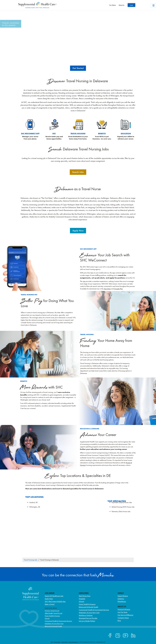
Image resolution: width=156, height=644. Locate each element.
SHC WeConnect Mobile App (55, 601)
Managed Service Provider (88, 618)
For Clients (113, 5)
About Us (121, 5)
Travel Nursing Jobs (31, 560)
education (126, 133)
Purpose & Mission (124, 609)
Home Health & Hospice (52, 616)
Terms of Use (65, 642)
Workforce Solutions (86, 615)
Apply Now (49, 599)
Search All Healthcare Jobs (54, 596)
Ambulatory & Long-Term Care (54, 624)
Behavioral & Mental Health (53, 626)
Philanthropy (122, 601)
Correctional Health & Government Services (58, 621)
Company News (123, 618)
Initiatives (121, 599)
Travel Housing (78, 133)
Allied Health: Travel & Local (53, 613)
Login (131, 5)
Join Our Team (122, 612)
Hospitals (82, 599)
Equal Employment (73, 642)
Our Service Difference (125, 615)
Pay (54, 133)
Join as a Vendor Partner (87, 621)
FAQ (52, 642)
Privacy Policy (57, 642)
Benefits (102, 133)
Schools (47, 618)
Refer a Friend (50, 604)
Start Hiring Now (85, 596)
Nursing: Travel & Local (52, 611)
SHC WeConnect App (30, 133)
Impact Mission (123, 596)
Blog (119, 621)
